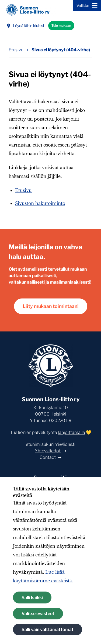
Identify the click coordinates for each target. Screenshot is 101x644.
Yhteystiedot (48, 451)
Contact (48, 457)
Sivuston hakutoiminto (40, 203)
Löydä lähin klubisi (25, 26)
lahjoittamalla (72, 432)
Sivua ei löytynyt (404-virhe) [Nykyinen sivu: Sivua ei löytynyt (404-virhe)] (61, 50)
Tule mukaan (61, 26)
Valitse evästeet (38, 614)
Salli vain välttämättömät (48, 630)
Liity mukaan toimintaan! (51, 306)
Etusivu (23, 190)
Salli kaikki (32, 598)
